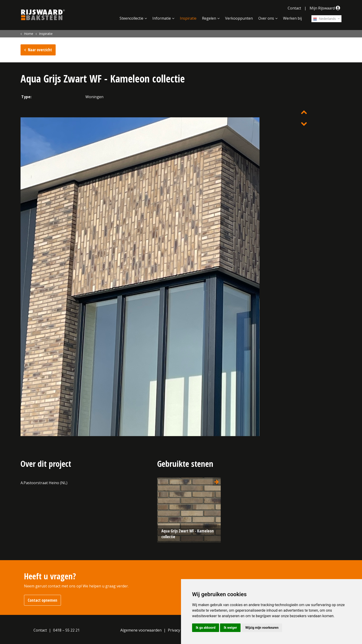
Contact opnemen (42, 600)
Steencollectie (131, 18)
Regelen (209, 18)
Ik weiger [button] (230, 628)
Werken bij (292, 18)
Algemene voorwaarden (141, 630)
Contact (294, 8)
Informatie (162, 18)
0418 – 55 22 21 (66, 630)
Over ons (266, 18)
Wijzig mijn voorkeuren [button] (262, 628)
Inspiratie (188, 18)
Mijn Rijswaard (326, 8)
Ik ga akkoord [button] (206, 628)
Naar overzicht (40, 50)
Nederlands (325, 19)
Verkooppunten (239, 18)
